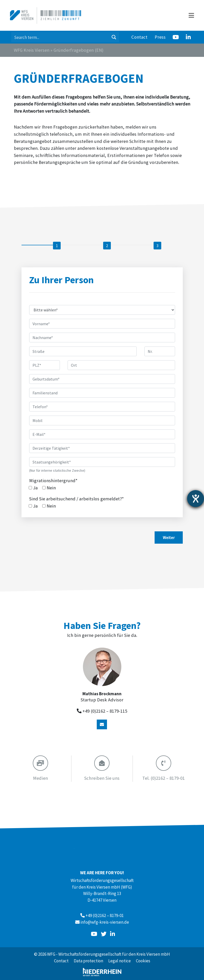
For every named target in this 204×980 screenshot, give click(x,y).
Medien (40, 778)
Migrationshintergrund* (53, 481)
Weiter (169, 538)
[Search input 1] (60, 37)
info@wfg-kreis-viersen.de (105, 922)
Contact (139, 37)
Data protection (88, 961)
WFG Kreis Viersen (32, 50)
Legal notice (120, 961)
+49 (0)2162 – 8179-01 (105, 915)
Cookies (143, 961)
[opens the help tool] (196, 499)
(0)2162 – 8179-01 (164, 778)
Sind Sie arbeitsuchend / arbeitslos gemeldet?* (77, 499)
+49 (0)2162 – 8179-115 (105, 711)
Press (160, 37)
